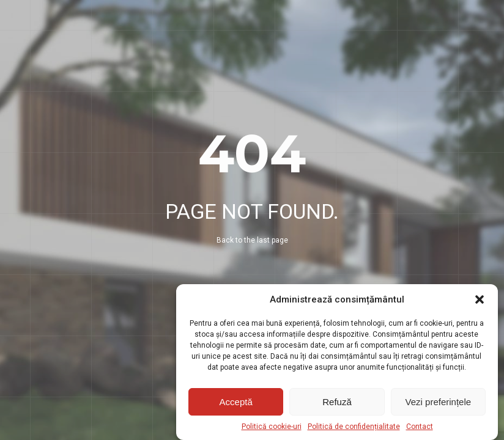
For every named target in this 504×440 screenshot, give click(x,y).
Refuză (337, 402)
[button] (480, 299)
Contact (420, 427)
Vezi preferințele (439, 402)
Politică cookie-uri (272, 427)
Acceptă (236, 402)
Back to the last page (252, 240)
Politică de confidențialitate (354, 427)
